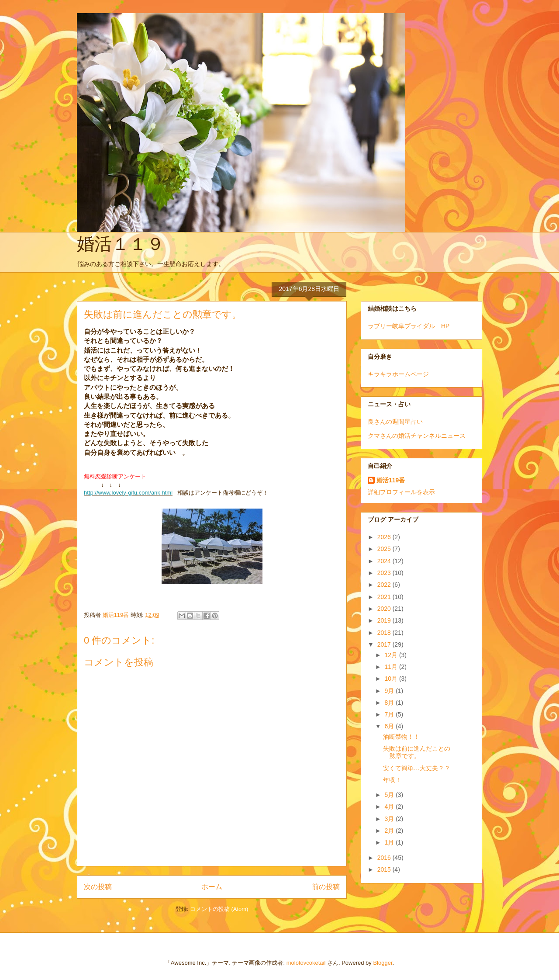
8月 (390, 703)
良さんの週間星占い (395, 422)
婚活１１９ (121, 244)
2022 (385, 585)
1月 (390, 842)
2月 (390, 831)
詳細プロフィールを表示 (401, 492)
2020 (385, 609)
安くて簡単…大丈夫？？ (417, 768)
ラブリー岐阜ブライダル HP (409, 326)
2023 (385, 573)
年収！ (392, 780)
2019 (385, 620)
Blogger (383, 963)
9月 (390, 691)
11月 (392, 667)
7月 (390, 714)
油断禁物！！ (401, 737)
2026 (385, 537)
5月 (390, 795)
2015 (385, 869)
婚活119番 (391, 480)
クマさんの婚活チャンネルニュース (417, 436)
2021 (385, 597)
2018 (385, 633)
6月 (390, 726)
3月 (390, 819)
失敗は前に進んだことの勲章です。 (417, 752)
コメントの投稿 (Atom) (219, 909)
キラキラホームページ (398, 374)
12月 (392, 655)
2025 (385, 549)
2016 (385, 858)
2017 (385, 644)
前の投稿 (326, 887)
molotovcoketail (306, 963)
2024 (385, 561)
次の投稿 (98, 887)
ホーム (212, 887)
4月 (390, 807)
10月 (392, 679)
